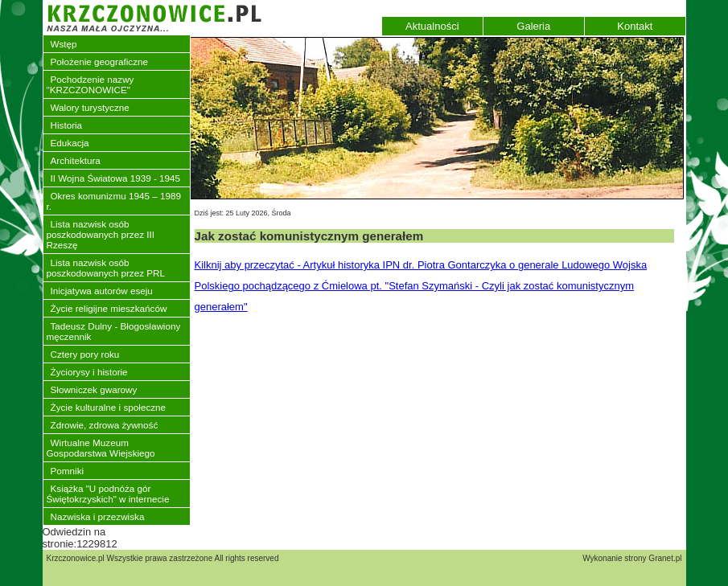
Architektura (76, 160)
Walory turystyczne (90, 107)
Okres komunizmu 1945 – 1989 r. (114, 201)
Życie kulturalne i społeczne (109, 407)
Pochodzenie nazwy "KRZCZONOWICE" (90, 84)
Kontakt (635, 26)
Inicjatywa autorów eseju (102, 291)
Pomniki (68, 471)
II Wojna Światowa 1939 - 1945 (116, 178)
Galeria (533, 26)
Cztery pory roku (85, 354)
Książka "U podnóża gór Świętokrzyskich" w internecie (108, 494)
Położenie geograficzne (100, 61)
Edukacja (70, 143)
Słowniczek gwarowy (94, 389)
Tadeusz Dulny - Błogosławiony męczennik (114, 331)
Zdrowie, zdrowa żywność (105, 425)
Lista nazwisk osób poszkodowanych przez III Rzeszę (101, 234)
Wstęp (64, 44)
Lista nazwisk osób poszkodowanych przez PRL (106, 268)
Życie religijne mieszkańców (109, 308)
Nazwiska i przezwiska (98, 516)
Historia (67, 125)
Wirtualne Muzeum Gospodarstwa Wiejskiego (101, 448)
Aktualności (432, 26)
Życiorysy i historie (89, 372)
